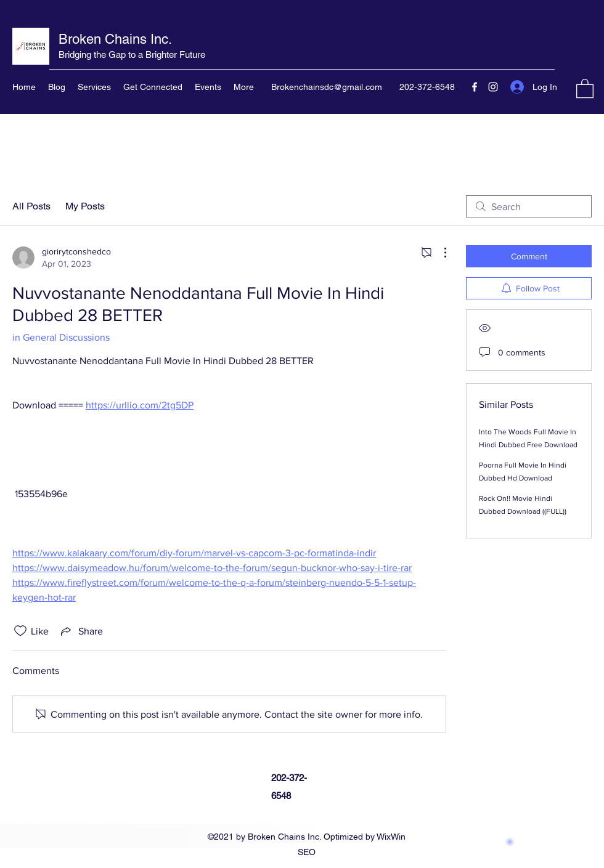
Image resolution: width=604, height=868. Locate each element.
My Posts (85, 206)
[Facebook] (475, 87)
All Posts (31, 206)
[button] (585, 88)
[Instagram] (493, 87)
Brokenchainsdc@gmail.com (327, 87)
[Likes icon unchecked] (20, 631)
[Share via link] (81, 631)
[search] (529, 206)
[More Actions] (439, 253)
